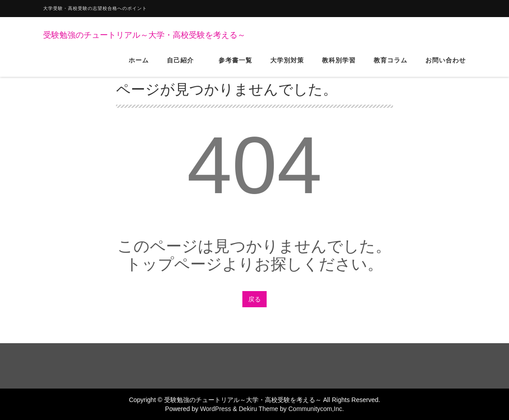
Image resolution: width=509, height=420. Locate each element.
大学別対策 (287, 67)
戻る (254, 299)
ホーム (139, 67)
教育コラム (391, 67)
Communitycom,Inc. (316, 409)
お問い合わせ (446, 67)
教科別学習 (339, 67)
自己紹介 (184, 67)
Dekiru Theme (259, 409)
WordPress (216, 409)
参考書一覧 (235, 67)
